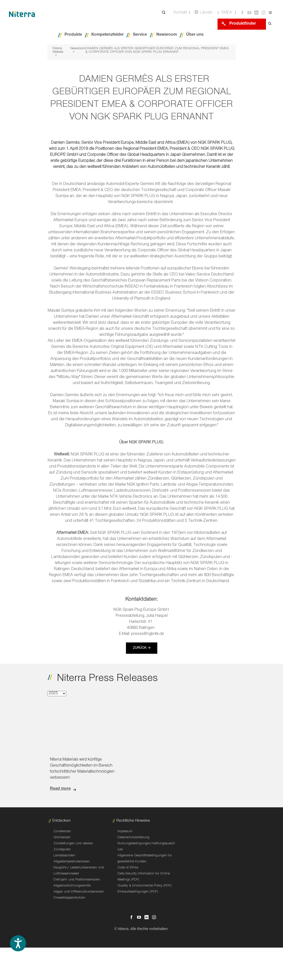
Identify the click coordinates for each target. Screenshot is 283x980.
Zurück (140, 648)
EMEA (227, 13)
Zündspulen (62, 850)
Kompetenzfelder (108, 35)
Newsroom (167, 35)
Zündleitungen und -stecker (73, 844)
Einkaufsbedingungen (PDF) (138, 892)
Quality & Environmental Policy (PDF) (145, 886)
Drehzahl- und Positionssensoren (77, 880)
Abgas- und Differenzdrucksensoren (79, 892)
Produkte (73, 35)
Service (140, 35)
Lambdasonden (64, 856)
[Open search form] (270, 24)
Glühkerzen (62, 838)
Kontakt (180, 13)
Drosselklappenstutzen (69, 898)
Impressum (125, 832)
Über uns (195, 35)
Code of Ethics (128, 868)
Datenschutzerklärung (133, 838)
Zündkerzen (62, 832)
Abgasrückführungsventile (72, 886)
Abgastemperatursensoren (72, 862)
